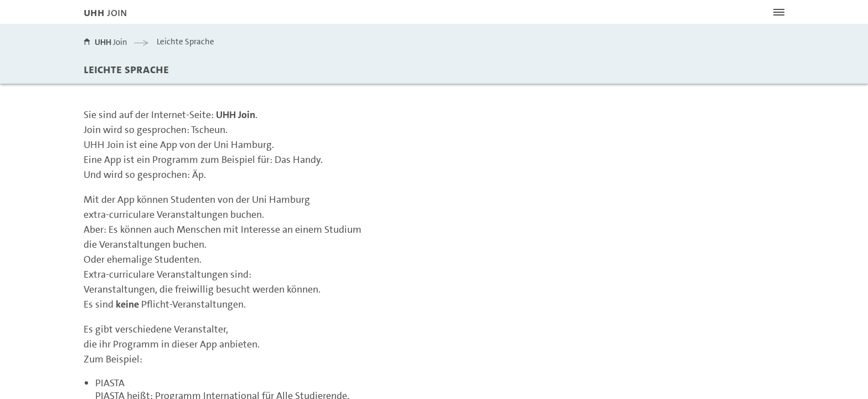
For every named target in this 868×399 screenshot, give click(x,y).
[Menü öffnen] (779, 12)
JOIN (105, 12)
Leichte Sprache (185, 42)
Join (111, 42)
